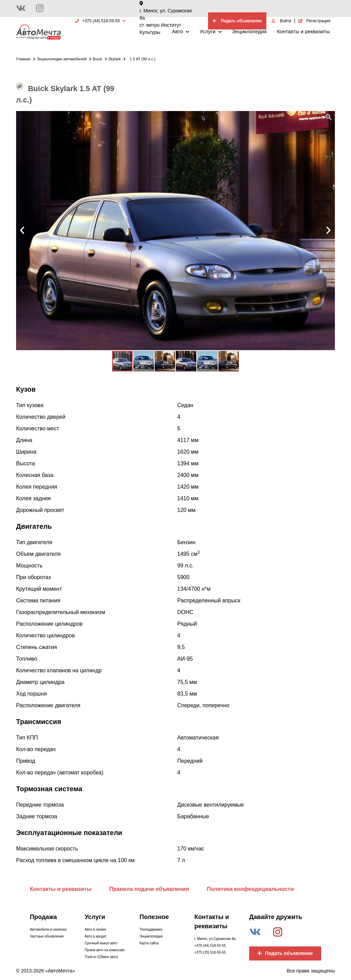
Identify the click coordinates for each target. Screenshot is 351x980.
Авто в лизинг (95, 929)
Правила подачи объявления (149, 889)
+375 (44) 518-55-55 (210, 946)
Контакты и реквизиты (303, 31)
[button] (329, 117)
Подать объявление (285, 953)
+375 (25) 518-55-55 (210, 952)
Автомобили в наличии (48, 929)
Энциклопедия (249, 31)
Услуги (210, 31)
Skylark (117, 59)
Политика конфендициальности (250, 889)
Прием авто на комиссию (105, 950)
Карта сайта (149, 943)
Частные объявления (47, 936)
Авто (180, 31)
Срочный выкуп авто (101, 943)
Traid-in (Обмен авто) (101, 957)
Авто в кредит (96, 936)
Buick (100, 59)
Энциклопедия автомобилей (64, 59)
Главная (26, 59)
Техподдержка (151, 929)
